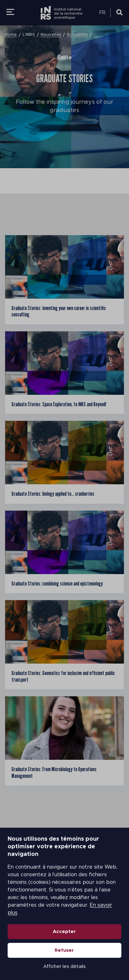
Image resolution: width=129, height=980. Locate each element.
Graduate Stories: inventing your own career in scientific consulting (59, 311)
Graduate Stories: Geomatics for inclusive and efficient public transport (63, 676)
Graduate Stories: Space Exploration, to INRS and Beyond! (59, 404)
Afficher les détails (64, 967)
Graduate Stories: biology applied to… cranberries (53, 494)
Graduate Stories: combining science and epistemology (57, 583)
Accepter (65, 932)
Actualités (77, 35)
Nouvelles (51, 35)
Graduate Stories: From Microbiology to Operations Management (54, 772)
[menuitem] (103, 13)
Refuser (65, 950)
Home (11, 35)
